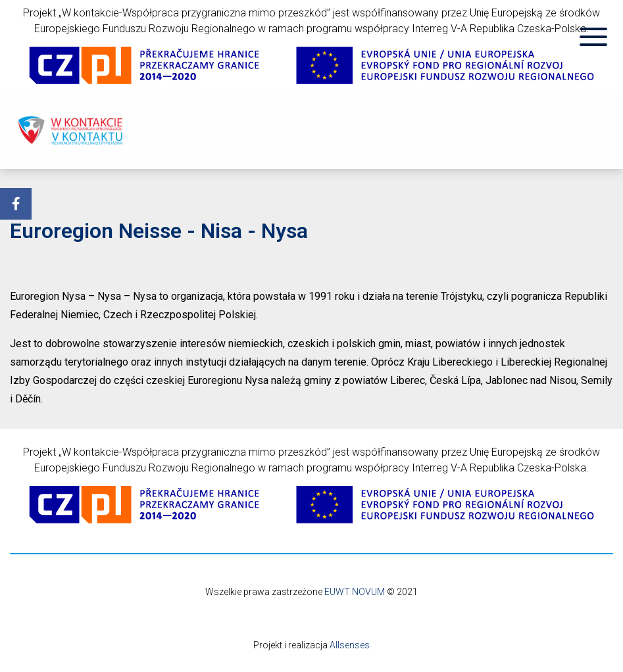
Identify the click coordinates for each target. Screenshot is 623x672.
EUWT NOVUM (355, 592)
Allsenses (350, 645)
